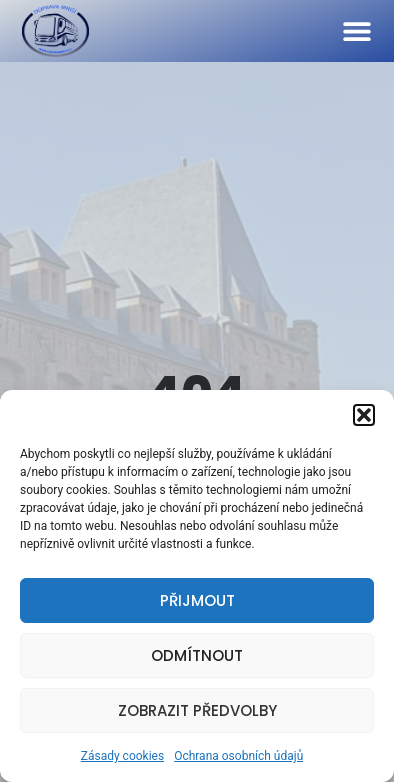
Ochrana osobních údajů (238, 756)
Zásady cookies (122, 756)
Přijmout (197, 600)
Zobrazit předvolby (197, 710)
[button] (364, 415)
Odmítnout (197, 655)
